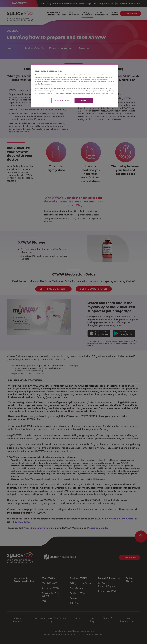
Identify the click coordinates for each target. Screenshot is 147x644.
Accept (83, 100)
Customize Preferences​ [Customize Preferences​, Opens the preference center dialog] (62, 100)
